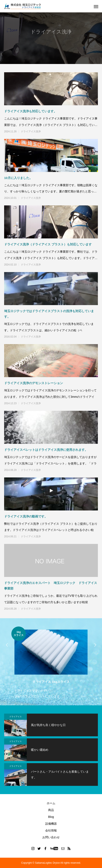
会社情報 (51, 830)
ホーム (51, 803)
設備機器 (51, 824)
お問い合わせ (51, 837)
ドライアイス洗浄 (31, 131)
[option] (51, 663)
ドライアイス (15, 717)
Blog (51, 817)
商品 (51, 810)
